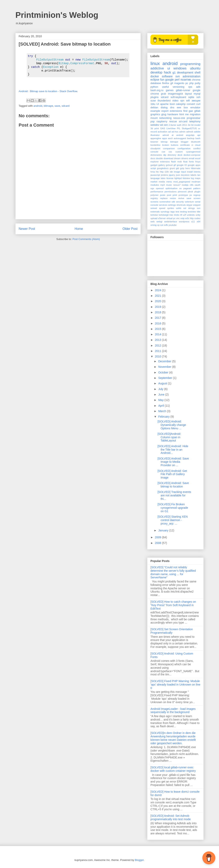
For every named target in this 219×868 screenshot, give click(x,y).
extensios (165, 162)
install (190, 172)
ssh (198, 97)
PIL (179, 128)
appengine (156, 138)
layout (188, 94)
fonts (191, 162)
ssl (185, 208)
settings (172, 205)
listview (186, 178)
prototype (183, 195)
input (184, 172)
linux (155, 63)
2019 (158, 307)
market (154, 182)
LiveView (171, 128)
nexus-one (179, 118)
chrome (196, 80)
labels (193, 175)
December (165, 361)
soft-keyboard (178, 97)
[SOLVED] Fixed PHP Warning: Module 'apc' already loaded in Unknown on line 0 (175, 685)
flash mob (177, 162)
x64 (199, 222)
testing (183, 212)
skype (189, 205)
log (192, 178)
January (164, 530)
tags (172, 212)
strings (192, 208)
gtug (164, 114)
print (175, 195)
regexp (197, 195)
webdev (155, 125)
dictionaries (156, 155)
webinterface (171, 222)
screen (197, 198)
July (161, 389)
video (175, 101)
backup (191, 138)
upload (154, 218)
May (161, 400)
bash (198, 138)
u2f (185, 215)
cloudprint (155, 148)
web (153, 222)
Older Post (130, 229)
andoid (180, 135)
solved (154, 208)
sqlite (191, 97)
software (167, 76)
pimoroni (182, 192)
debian (154, 108)
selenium (189, 202)
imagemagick (175, 94)
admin (182, 132)
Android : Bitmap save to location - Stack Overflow (48, 91)
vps (190, 87)
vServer (162, 218)
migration (195, 114)
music (169, 185)
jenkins (165, 175)
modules (155, 185)
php (192, 83)
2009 (158, 537)
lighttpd (178, 178)
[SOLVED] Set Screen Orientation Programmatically (172, 631)
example (155, 111)
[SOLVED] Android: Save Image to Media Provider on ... (173, 462)
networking (165, 118)
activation (163, 132)
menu (169, 182)
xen (166, 125)
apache (164, 104)
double (159, 158)
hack (167, 72)
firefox (166, 83)
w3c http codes (193, 218)
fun (162, 80)
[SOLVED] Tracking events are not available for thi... (174, 495)
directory (172, 155)
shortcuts (181, 205)
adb (198, 87)
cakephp (181, 104)
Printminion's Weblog (57, 15)
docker (155, 76)
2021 (158, 296)
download (169, 158)
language (155, 178)
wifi (188, 101)
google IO (182, 165)
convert (191, 104)
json (178, 175)
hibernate (196, 168)
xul (162, 225)
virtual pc (171, 218)
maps (198, 178)
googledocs (163, 168)
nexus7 (177, 185)
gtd (177, 168)
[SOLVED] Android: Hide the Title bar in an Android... (173, 450)
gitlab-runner (183, 90)
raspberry (162, 122)
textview (192, 212)
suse (153, 101)
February (164, 417)
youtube (173, 225)
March (163, 411)
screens (154, 202)
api (199, 135)
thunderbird (164, 101)
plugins (155, 97)
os (180, 188)
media (162, 182)
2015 (158, 329)
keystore (185, 175)
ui (169, 68)
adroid (166, 135)
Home (79, 229)
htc (157, 172)
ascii (170, 138)
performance (157, 192)
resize (173, 198)
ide (171, 172)
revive (181, 198)
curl (198, 104)
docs (153, 158)
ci (192, 145)
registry (154, 198)
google (170, 80)
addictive (157, 68)
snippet (197, 205)
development (185, 73)
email (192, 158)
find (185, 111)
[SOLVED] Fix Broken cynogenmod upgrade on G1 (173, 508)
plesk (190, 192)
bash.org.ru (157, 90)
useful (165, 87)
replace (164, 198)
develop (156, 72)
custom (179, 152)
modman (196, 182)
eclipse (155, 80)
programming (190, 64)
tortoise (154, 215)
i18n (167, 172)
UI (158, 104)
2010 (158, 356)
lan (199, 175)
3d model (196, 125)
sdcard (66, 106)
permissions (171, 192)
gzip (182, 168)
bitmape (48, 106)
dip (165, 155)
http (162, 172)
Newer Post (27, 229)
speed (162, 208)
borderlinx (155, 145)
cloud (198, 145)
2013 (158, 340)
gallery (162, 165)
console (154, 152)
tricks (177, 215)
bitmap (164, 142)
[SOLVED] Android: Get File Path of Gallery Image (172, 474)
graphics (155, 114)
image (177, 172)
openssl (160, 188)
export (165, 111)
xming (154, 225)
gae (191, 111)
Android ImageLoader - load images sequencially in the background (173, 711)
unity (198, 215)
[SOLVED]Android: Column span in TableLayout (169, 437)
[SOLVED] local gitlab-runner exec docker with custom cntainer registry (173, 769)
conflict (197, 148)
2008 (158, 543)
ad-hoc (175, 132)
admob (190, 132)
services (163, 205)
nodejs (185, 185)
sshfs (179, 208)
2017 (158, 318)
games (170, 90)
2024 (158, 290)
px (191, 195)
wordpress (184, 222)
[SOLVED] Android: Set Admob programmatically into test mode (171, 817)
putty (198, 83)
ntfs (192, 185)
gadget (154, 165)
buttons (175, 145)
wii (162, 125)
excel (198, 158)
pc (187, 83)
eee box (182, 108)
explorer (155, 162)
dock (180, 155)
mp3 (163, 185)
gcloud (169, 165)
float (185, 162)
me (187, 114)
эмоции (196, 101)
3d (189, 125)
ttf (181, 215)
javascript (155, 175)
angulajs (190, 135)
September (165, 378)
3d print (155, 128)
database (156, 83)
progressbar (194, 118)
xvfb (166, 225)
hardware (173, 114)
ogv (152, 188)
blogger (185, 142)
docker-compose (192, 155)
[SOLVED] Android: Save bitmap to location (173, 485)
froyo (198, 162)
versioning (179, 87)
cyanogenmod (193, 152)
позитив (186, 80)
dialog (164, 108)
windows (180, 68)
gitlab (197, 111)
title (199, 212)
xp (158, 225)
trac (171, 215)
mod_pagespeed (182, 182)
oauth (198, 185)
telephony (195, 122)
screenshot (165, 202)
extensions (176, 111)
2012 (158, 345)
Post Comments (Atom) (86, 239)
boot (172, 104)
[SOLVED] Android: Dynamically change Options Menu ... (172, 425)
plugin (197, 192)
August (163, 383)
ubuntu (195, 68)
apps (164, 138)
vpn (182, 101)
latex (163, 178)
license (170, 178)
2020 (158, 301)
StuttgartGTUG (189, 128)
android (38, 106)
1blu (153, 104)
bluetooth (196, 142)
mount (154, 118)
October (164, 372)
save (57, 106)
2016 (158, 323)
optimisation (172, 188)
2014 (158, 334)
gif (175, 165)
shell (197, 73)
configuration (184, 148)
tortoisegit (164, 215)
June (162, 395)
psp (152, 122)
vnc (178, 218)
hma (153, 172)
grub (164, 94)
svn (178, 76)
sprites (171, 208)
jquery (172, 175)
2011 (185, 125)
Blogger (139, 860)
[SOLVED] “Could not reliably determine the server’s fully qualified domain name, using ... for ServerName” (173, 572)
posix (163, 195)
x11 (193, 222)
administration (192, 76)
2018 (158, 312)
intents (197, 172)
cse (163, 152)
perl (177, 80)
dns (172, 108)
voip (182, 218)
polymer (155, 195)
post (169, 195)
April (161, 406)
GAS (163, 128)
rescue (173, 122)
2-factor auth (175, 125)
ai (173, 135)
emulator (195, 108)
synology (165, 212)
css (170, 152)
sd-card (183, 122)
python (154, 87)
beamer (154, 142)
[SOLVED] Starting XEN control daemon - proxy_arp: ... (173, 520)
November (165, 367)
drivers (185, 158)
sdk (173, 202)
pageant (187, 188)
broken (166, 145)
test (177, 212)
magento (179, 83)
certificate (185, 145)
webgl (159, 222)
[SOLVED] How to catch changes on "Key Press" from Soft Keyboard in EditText (173, 605)
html (182, 114)
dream (177, 158)
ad (169, 132)
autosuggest (180, 138)
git (172, 83)
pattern (197, 188)
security (180, 202)
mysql (197, 94)
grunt (172, 168)
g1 (174, 73)
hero (188, 168)
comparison (169, 148)
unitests (191, 215)
